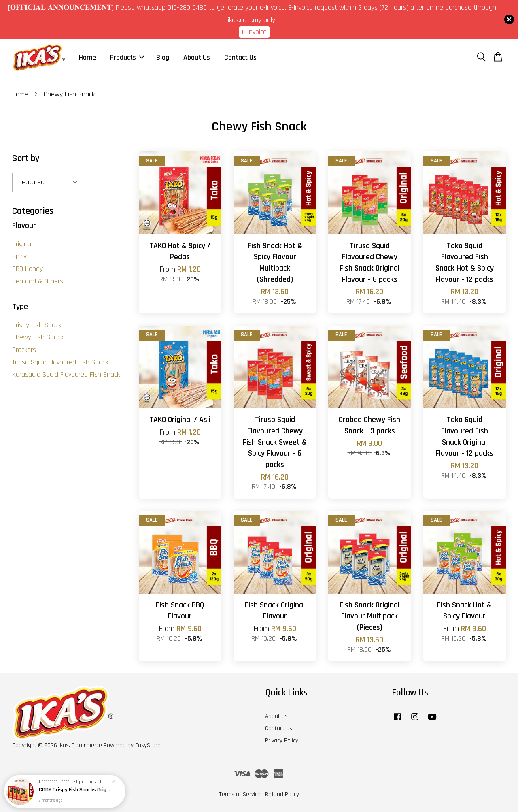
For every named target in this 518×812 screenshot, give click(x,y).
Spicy (19, 256)
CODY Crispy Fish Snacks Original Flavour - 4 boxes (74, 791)
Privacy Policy (282, 741)
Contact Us (240, 57)
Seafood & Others (38, 281)
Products (127, 57)
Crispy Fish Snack (37, 325)
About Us (197, 57)
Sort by (26, 159)
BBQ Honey (28, 269)
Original (22, 244)
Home (87, 57)
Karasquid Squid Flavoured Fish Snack (66, 374)
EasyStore (148, 745)
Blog (163, 57)
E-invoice (254, 32)
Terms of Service (240, 794)
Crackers (24, 350)
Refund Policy (282, 794)
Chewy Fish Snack (38, 337)
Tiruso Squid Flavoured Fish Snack (60, 362)
